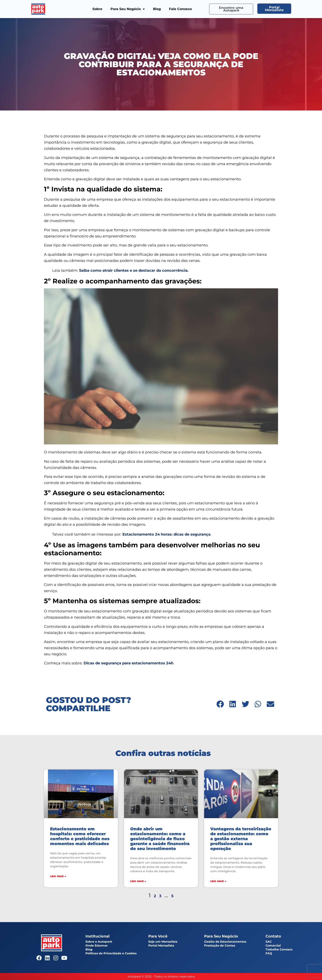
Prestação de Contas (220, 945)
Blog (157, 9)
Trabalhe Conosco (279, 949)
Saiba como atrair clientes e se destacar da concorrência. (134, 270)
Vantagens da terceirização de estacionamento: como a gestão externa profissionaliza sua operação (241, 839)
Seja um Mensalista (163, 942)
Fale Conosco (180, 9)
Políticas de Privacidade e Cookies (111, 953)
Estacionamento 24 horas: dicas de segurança (166, 534)
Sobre (97, 9)
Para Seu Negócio (128, 9)
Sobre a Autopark (99, 942)
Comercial (273, 945)
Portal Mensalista (161, 945)
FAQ (269, 953)
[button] (220, 704)
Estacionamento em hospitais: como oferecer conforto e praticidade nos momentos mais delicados (80, 836)
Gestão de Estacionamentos (225, 942)
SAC (269, 942)
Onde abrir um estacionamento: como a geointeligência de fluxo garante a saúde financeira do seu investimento (160, 839)
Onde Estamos (96, 945)
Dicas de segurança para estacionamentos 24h (128, 663)
